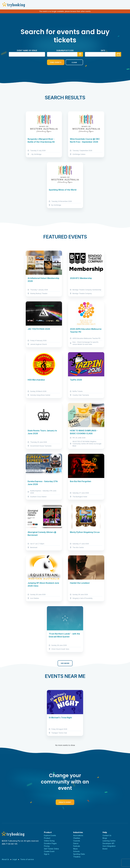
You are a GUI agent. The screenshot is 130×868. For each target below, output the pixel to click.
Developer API (108, 843)
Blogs (105, 838)
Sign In (47, 854)
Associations (78, 835)
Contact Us (107, 835)
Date (103, 50)
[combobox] (65, 54)
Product (47, 838)
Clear (74, 62)
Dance (76, 843)
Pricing (47, 846)
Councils (77, 841)
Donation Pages (50, 843)
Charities (77, 838)
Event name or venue (27, 50)
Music (76, 849)
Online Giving (49, 841)
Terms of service (27, 859)
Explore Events (50, 835)
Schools (76, 851)
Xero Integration (109, 846)
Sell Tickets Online (51, 849)
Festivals (77, 846)
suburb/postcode (65, 50)
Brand (105, 849)
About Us (5, 859)
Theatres (77, 857)
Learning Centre (109, 841)
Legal (15, 859)
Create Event (65, 802)
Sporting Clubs (79, 854)
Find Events (56, 62)
